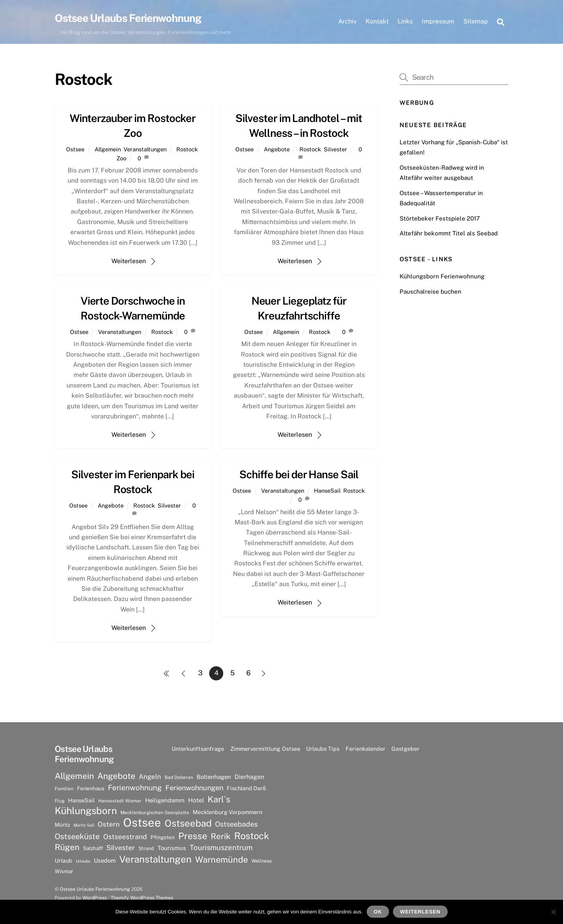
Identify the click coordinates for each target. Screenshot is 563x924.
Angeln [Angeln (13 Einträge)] (150, 777)
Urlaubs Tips (323, 749)
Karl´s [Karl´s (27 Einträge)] (219, 799)
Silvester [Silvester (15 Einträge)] (121, 848)
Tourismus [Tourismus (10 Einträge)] (172, 848)
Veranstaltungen (145, 149)
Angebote (277, 149)
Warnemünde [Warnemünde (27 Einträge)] (221, 859)
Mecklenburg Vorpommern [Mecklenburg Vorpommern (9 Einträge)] (228, 812)
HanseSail (327, 491)
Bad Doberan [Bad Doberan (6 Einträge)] (179, 777)
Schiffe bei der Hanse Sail (299, 474)
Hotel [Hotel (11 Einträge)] (196, 800)
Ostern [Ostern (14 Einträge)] (109, 824)
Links (405, 21)
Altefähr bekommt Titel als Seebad (449, 233)
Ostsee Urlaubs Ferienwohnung (95, 889)
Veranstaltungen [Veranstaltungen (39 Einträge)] (155, 859)
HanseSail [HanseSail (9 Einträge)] (81, 800)
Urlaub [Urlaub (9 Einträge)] (64, 860)
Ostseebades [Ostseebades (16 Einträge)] (236, 824)
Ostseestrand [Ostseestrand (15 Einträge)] (125, 837)
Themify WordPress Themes (142, 898)
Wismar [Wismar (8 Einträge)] (64, 871)
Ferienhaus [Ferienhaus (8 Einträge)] (91, 788)
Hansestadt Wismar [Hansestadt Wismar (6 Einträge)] (120, 801)
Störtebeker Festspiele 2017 (440, 218)
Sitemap (476, 21)
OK (378, 912)
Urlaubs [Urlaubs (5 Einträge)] (83, 861)
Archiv (347, 21)
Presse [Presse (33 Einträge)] (193, 836)
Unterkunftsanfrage (198, 749)
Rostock (187, 149)
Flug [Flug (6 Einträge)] (60, 801)
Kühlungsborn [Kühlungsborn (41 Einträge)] (86, 811)
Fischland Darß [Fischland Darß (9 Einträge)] (246, 788)
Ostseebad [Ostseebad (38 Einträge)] (188, 823)
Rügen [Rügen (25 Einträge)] (67, 847)
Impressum (438, 21)
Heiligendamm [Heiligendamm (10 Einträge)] (165, 800)
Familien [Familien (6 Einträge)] (64, 789)
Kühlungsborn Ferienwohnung (442, 276)
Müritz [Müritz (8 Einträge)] (62, 825)
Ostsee (75, 149)
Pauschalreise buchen (430, 292)
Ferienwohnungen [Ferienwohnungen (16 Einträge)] (194, 788)
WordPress (95, 898)
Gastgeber (405, 749)
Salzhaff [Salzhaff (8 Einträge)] (93, 848)
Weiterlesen (129, 261)
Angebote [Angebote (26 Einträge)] (116, 776)
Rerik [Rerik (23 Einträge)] (221, 836)
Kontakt (377, 21)
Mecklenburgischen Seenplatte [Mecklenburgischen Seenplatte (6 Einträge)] (155, 813)
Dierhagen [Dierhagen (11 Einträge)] (249, 777)
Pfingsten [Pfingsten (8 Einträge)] (163, 837)
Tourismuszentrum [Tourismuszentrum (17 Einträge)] (221, 847)
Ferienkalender (366, 749)
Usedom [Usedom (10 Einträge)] (105, 860)
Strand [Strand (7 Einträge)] (146, 848)
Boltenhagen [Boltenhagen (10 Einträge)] (214, 777)
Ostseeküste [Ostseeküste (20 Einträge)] (77, 836)
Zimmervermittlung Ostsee (265, 749)
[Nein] (553, 912)
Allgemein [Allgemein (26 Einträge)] (74, 776)
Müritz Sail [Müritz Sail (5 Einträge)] (84, 825)
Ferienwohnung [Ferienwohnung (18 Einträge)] (135, 788)
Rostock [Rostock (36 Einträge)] (252, 836)
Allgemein (108, 149)
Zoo (121, 158)
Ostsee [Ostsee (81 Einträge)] (142, 823)
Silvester (335, 149)
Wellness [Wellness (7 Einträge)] (262, 861)
